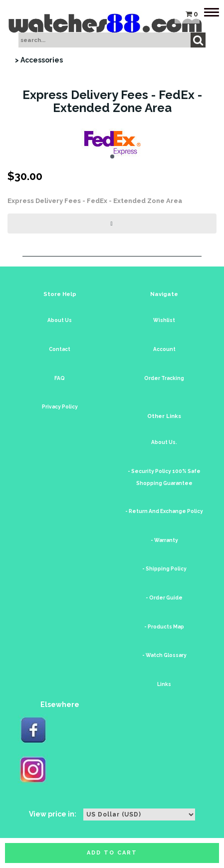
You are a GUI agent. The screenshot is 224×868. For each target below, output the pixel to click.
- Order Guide (164, 598)
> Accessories (39, 60)
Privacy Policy (60, 407)
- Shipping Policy (164, 569)
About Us (60, 320)
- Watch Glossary (164, 655)
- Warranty (164, 540)
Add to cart (112, 853)
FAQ (60, 378)
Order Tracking (164, 378)
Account (164, 349)
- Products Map (164, 627)
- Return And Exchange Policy (164, 511)
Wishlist (164, 320)
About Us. (164, 442)
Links (164, 684)
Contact (60, 349)
